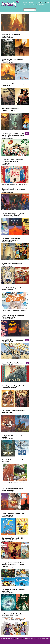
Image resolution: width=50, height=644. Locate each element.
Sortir (34, 4)
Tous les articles (43, 639)
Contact (18, 639)
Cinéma (25, 2)
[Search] (29, 10)
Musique (31, 2)
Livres (29, 4)
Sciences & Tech (27, 6)
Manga (43, 2)
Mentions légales (29, 639)
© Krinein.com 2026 (7, 639)
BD (39, 2)
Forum (35, 6)
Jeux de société (41, 4)
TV (36, 2)
